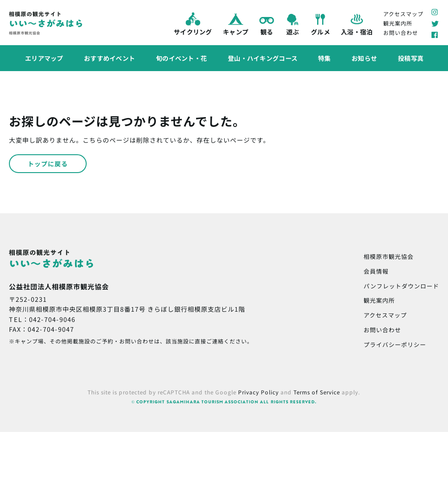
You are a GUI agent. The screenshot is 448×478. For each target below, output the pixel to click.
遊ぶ (293, 23)
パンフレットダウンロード (401, 286)
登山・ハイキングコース (262, 58)
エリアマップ (44, 58)
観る (267, 23)
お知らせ (364, 58)
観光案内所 (398, 23)
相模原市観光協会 (389, 256)
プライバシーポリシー (395, 345)
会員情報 (376, 271)
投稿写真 (410, 58)
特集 (324, 58)
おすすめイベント (109, 58)
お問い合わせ (401, 32)
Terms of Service (317, 392)
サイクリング (193, 23)
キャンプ (235, 23)
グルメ (320, 23)
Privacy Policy (258, 392)
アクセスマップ (403, 13)
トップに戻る (48, 164)
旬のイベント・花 (181, 58)
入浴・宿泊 (356, 23)
